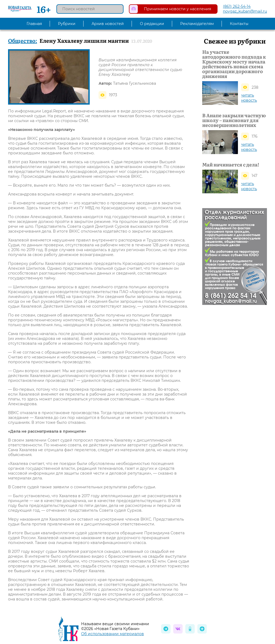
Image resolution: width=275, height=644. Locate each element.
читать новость (249, 98)
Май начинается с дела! (231, 165)
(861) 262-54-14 (237, 6)
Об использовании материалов (113, 634)
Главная (34, 24)
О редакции (152, 24)
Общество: (23, 40)
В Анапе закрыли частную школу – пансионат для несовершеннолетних (234, 120)
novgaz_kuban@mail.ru (245, 11)
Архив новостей (108, 24)
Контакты (239, 24)
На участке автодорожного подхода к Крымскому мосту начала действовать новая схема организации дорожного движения (234, 64)
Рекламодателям (197, 24)
